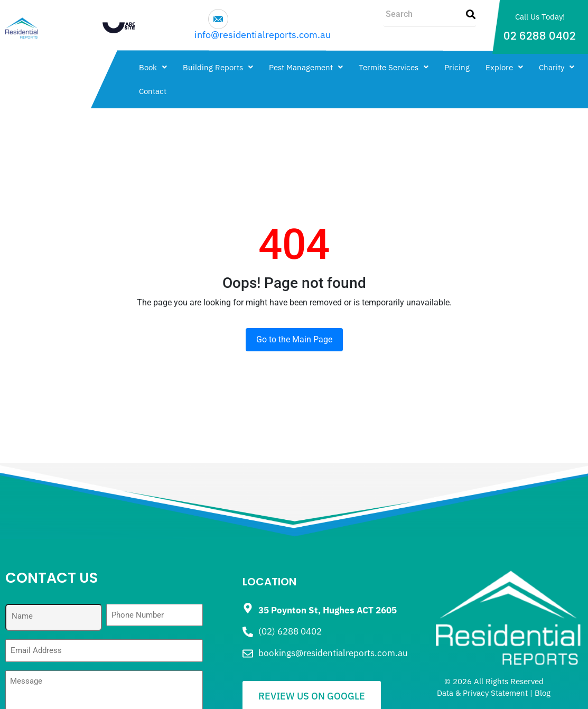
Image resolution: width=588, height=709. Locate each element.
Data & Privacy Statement (482, 693)
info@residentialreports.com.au (263, 35)
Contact (153, 91)
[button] (153, 67)
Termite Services (394, 67)
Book (153, 67)
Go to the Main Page (294, 339)
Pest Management (306, 67)
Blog (543, 693)
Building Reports (218, 67)
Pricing (457, 67)
